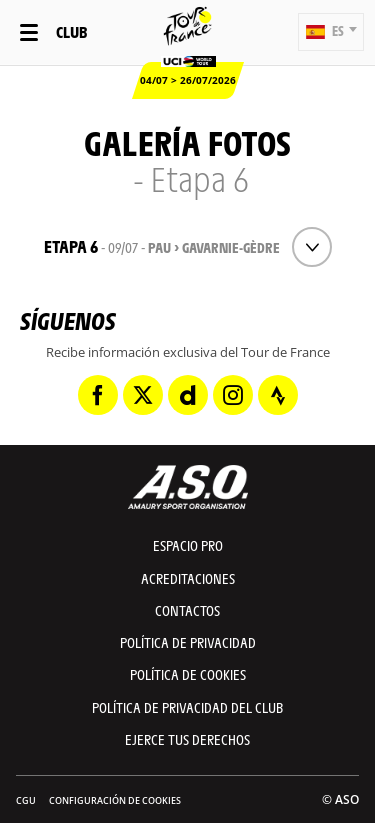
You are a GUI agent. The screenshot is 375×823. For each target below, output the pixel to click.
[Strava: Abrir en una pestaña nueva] (278, 395)
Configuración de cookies (115, 800)
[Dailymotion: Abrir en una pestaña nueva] (188, 395)
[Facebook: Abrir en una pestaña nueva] (98, 395)
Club (71, 31)
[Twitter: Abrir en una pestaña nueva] (143, 395)
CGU (26, 800)
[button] (331, 32)
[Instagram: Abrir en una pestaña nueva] (233, 395)
